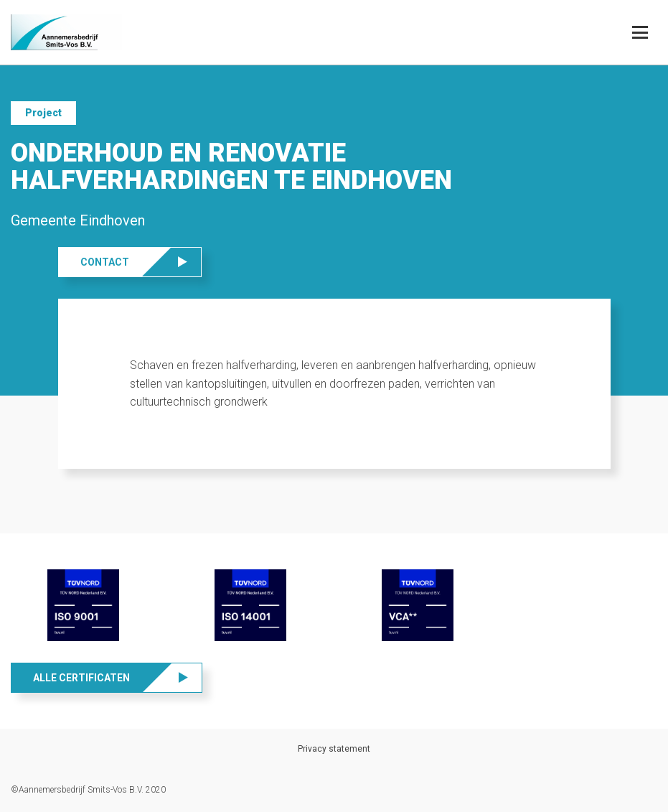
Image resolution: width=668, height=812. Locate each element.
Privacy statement (334, 749)
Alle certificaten (81, 678)
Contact (105, 262)
